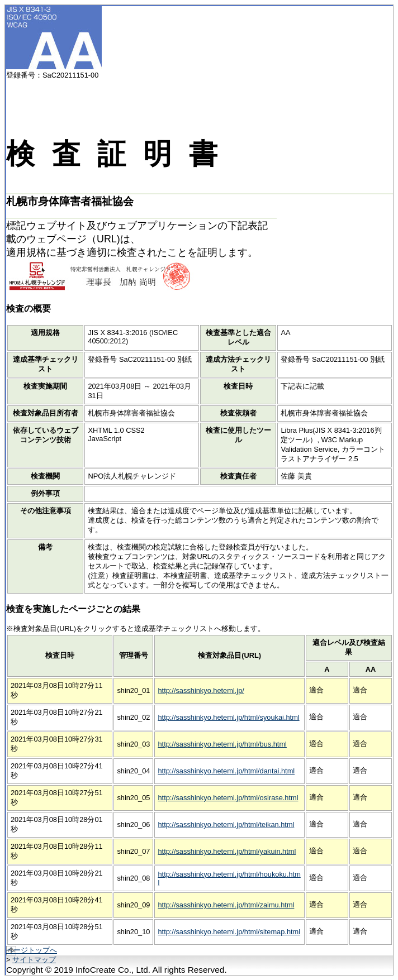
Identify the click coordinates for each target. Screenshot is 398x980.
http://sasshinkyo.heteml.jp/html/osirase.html (228, 798)
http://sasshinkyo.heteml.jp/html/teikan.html (226, 824)
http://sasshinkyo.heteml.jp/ (201, 690)
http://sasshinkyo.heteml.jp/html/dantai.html (226, 771)
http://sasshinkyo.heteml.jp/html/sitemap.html (229, 932)
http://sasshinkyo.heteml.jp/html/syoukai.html (228, 717)
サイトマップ (34, 960)
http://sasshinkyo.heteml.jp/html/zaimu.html (226, 905)
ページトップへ (32, 950)
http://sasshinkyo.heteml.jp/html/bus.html (222, 744)
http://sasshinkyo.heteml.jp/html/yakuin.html (227, 851)
